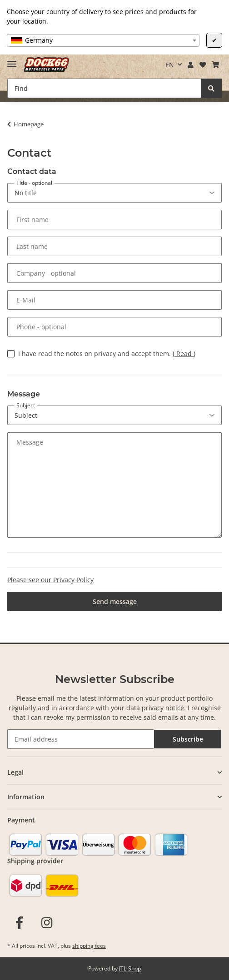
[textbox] (103, 40)
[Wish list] (202, 65)
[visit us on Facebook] (19, 923)
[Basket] (215, 65)
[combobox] (103, 40)
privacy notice (163, 708)
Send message (115, 601)
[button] (191, 65)
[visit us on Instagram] (47, 923)
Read (184, 354)
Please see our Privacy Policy (50, 580)
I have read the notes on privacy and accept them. (107, 354)
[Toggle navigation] (12, 60)
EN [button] (170, 65)
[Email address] (81, 739)
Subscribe (188, 739)
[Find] (104, 88)
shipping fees (89, 946)
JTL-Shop (130, 968)
